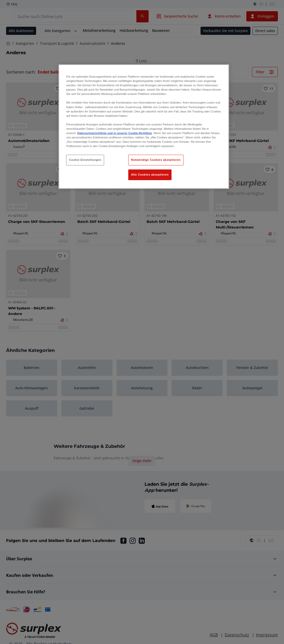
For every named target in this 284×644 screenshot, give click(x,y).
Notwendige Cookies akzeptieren (156, 160)
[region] (144, 127)
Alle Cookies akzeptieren (150, 175)
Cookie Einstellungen (85, 160)
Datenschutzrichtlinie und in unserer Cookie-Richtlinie (115, 133)
